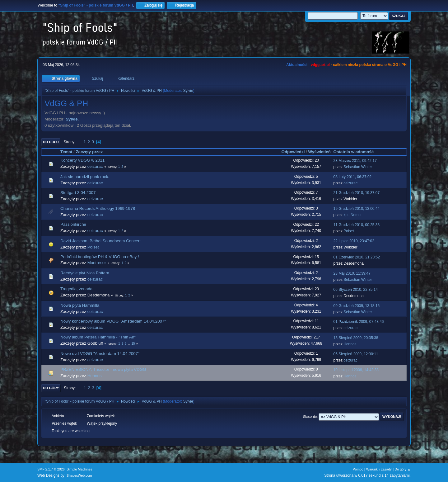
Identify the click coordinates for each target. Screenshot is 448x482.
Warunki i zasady (379, 469)
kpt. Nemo (352, 215)
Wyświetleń (319, 152)
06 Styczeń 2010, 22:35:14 (356, 290)
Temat (66, 152)
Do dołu (51, 142)
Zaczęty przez (89, 152)
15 (133, 344)
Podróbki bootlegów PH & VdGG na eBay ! (100, 257)
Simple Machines (79, 469)
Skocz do (310, 417)
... (129, 344)
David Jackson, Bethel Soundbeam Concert (100, 241)
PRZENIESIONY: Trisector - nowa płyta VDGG (103, 369)
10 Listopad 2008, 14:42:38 (356, 370)
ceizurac (95, 166)
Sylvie (188, 91)
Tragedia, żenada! (77, 289)
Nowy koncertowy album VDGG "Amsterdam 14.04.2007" (113, 321)
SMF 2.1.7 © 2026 (51, 469)
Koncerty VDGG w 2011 (82, 160)
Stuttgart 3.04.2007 (78, 193)
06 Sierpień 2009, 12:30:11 (356, 354)
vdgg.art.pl (320, 65)
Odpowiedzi (293, 152)
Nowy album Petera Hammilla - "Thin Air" (98, 337)
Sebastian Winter (358, 167)
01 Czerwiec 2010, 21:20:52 (357, 257)
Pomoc (358, 469)
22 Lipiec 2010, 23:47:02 (354, 241)
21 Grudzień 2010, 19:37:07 (357, 193)
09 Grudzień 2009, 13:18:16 (357, 306)
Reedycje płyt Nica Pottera (85, 273)
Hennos (350, 344)
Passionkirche (73, 224)
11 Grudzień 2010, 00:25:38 (357, 225)
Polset (349, 231)
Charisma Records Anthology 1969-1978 (98, 208)
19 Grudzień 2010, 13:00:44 (357, 209)
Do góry (51, 388)
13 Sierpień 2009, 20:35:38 (356, 338)
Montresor (97, 263)
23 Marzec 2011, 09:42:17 (355, 161)
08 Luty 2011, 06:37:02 (353, 177)
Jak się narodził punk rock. (85, 177)
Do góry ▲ (403, 469)
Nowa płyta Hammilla (80, 305)
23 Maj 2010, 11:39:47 (352, 273)
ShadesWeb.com (79, 475)
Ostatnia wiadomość (357, 152)
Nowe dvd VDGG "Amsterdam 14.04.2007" (100, 354)
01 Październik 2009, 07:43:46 (359, 322)
